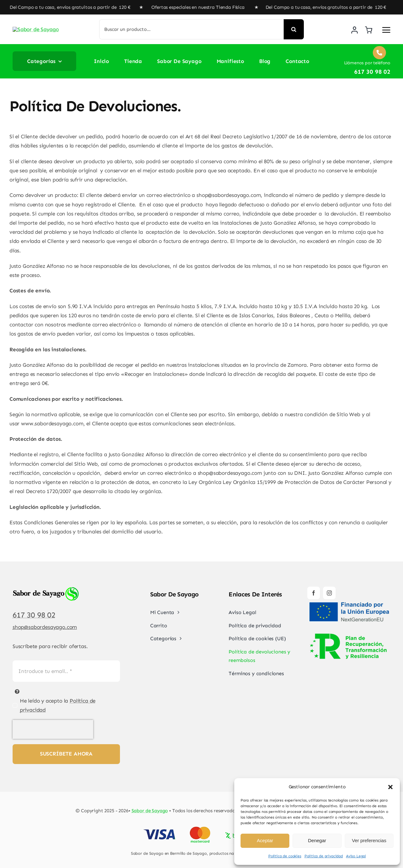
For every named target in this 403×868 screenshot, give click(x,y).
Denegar (317, 840)
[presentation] (53, 729)
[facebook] (314, 593)
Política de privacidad (324, 856)
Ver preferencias (369, 840)
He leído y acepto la (58, 705)
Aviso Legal (356, 856)
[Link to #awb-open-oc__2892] (386, 30)
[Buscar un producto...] (192, 29)
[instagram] (329, 593)
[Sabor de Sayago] (43, 26)
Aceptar (265, 840)
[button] (390, 787)
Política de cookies (285, 856)
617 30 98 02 (34, 615)
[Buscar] (294, 29)
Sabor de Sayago (150, 811)
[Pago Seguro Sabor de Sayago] (202, 827)
